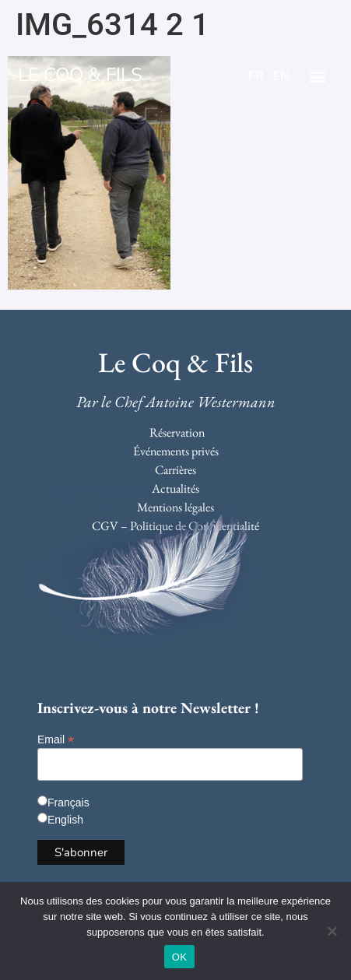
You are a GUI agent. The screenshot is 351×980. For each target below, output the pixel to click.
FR (256, 76)
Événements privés (176, 451)
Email (56, 739)
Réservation (177, 432)
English (65, 820)
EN (281, 76)
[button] (317, 77)
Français (68, 803)
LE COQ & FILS (80, 75)
